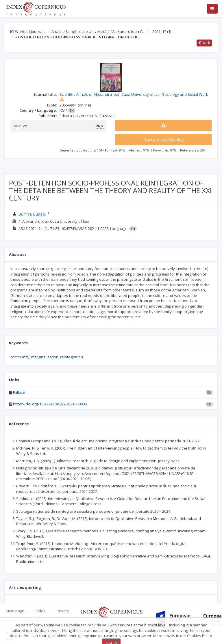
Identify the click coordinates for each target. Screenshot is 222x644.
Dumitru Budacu (33, 214)
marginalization (45, 357)
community (20, 357)
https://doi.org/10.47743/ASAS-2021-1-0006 (50, 404)
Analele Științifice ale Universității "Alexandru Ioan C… (98, 31)
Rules (40, 611)
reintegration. (72, 357)
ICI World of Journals (28, 31)
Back (204, 43)
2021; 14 (162, 31)
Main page (15, 611)
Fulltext (19, 392)
